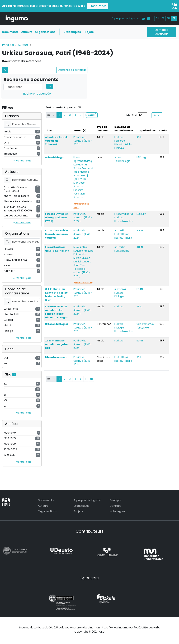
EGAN (140, 289)
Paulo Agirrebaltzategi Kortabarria (83, 161)
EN (168, 18)
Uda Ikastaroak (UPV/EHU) (145, 326)
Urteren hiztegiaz (57, 324)
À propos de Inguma (125, 18)
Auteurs (27, 32)
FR (174, 18)
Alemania (120, 289)
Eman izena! (98, 6)
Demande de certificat (72, 70)
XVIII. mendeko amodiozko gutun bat (57, 344)
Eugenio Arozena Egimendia (83, 252)
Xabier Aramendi (83, 168)
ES (163, 18)
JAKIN (140, 230)
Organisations (45, 32)
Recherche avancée (37, 94)
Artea (118, 157)
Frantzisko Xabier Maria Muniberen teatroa (57, 234)
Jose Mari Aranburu (79, 195)
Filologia (119, 148)
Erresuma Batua (124, 214)
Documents (10, 32)
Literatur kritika (123, 144)
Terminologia (122, 161)
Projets (89, 32)
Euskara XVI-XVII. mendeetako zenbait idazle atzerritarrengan (57, 312)
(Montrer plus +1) (83, 283)
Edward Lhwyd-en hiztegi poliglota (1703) (57, 217)
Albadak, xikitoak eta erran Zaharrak (56, 141)
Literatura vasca (56, 357)
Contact (115, 506)
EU (157, 18)
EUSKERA (141, 214)
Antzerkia (120, 230)
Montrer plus (22, 161)
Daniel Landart (82, 262)
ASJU (139, 137)
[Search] (23, 87)
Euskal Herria (122, 234)
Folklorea (120, 141)
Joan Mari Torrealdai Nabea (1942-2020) (82, 271)
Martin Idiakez (82, 258)
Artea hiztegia (55, 157)
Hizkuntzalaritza (124, 221)
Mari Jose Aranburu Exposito (79, 186)
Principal (8, 45)
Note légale (117, 511)
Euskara (119, 137)
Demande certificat (162, 32)
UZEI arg (141, 157)
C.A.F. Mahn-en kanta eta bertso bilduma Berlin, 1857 (56, 295)
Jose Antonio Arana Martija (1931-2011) (81, 175)
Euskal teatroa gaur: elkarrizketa (57, 249)
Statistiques (72, 32)
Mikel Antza (80, 247)
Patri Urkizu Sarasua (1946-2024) (83, 141)
